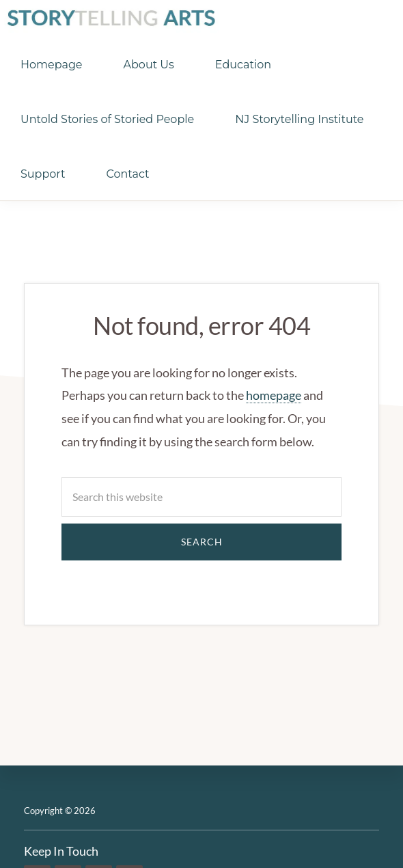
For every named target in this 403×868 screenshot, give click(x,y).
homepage (274, 395)
